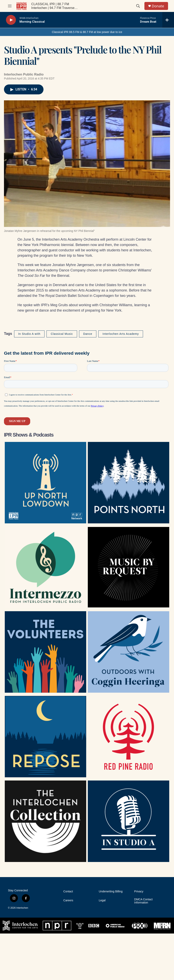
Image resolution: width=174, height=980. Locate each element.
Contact (68, 891)
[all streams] (168, 20)
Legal (102, 900)
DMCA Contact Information (144, 901)
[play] (11, 20)
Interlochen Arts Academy (121, 334)
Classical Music (62, 334)
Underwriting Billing (111, 891)
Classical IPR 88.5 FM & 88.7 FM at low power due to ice (87, 32)
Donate (158, 6)
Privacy (139, 891)
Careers (68, 900)
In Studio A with (29, 334)
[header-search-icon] (138, 6)
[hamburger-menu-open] (10, 6)
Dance (88, 334)
